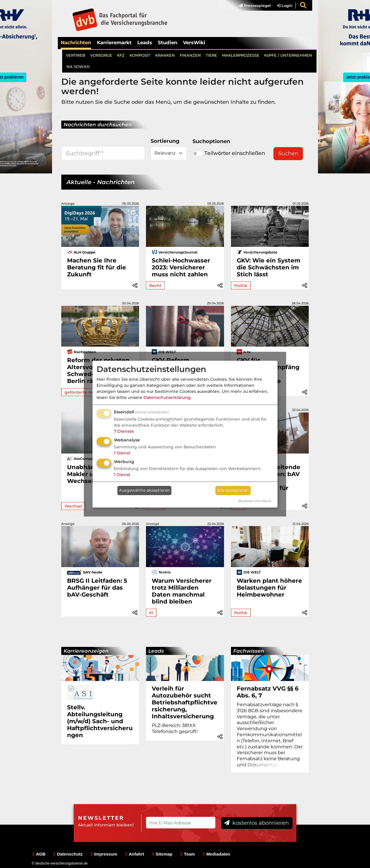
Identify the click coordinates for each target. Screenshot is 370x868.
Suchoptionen (211, 141)
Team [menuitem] (187, 854)
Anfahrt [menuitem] (134, 854)
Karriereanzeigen (86, 651)
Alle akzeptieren (233, 490)
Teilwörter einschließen (229, 153)
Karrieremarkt (114, 42)
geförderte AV (79, 392)
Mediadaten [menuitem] (216, 854)
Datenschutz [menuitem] (68, 854)
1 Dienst (122, 453)
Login (285, 5)
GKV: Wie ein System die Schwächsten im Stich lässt (269, 267)
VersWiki (194, 42)
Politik (241, 286)
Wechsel (73, 506)
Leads (145, 42)
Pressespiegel (255, 5)
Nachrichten (76, 42)
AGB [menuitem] (39, 854)
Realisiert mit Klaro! (255, 501)
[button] (135, 285)
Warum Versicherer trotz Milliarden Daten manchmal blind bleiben (182, 591)
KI (151, 613)
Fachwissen (249, 651)
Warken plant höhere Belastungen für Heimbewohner (269, 588)
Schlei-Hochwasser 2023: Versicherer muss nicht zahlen (181, 267)
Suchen (288, 153)
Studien (168, 42)
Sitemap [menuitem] (162, 854)
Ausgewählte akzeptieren (145, 490)
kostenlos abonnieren (257, 823)
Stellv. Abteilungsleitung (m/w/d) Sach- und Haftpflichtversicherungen (100, 721)
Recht (155, 286)
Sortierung (165, 141)
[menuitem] (252, 5)
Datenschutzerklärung (167, 397)
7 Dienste (124, 431)
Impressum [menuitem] (104, 854)
